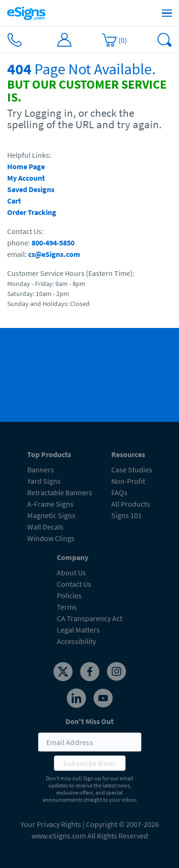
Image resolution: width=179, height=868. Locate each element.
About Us (71, 572)
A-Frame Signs (50, 504)
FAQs (119, 492)
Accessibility (76, 641)
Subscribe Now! (90, 763)
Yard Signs (44, 481)
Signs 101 (126, 515)
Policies (69, 595)
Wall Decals (45, 527)
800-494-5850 (53, 243)
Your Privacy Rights (51, 824)
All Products (131, 504)
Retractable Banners (60, 492)
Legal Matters (78, 630)
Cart (14, 201)
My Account (26, 178)
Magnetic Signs (51, 515)
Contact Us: (25, 231)
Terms (67, 607)
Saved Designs (31, 189)
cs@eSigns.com (54, 254)
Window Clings (51, 538)
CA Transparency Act (89, 618)
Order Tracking (32, 212)
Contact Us (74, 584)
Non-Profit (128, 481)
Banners (41, 470)
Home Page (26, 166)
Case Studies (132, 470)
